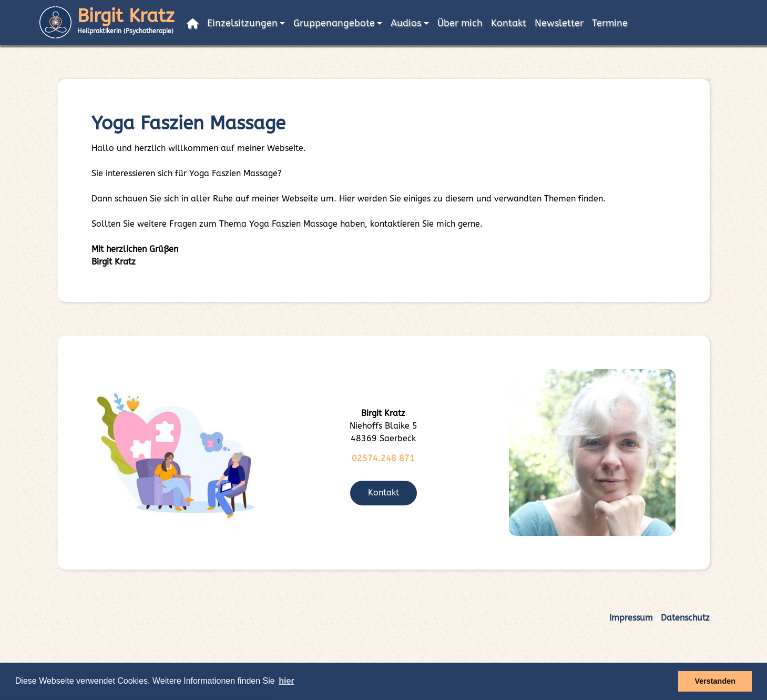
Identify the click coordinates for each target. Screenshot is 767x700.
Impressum (631, 618)
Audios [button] (406, 23)
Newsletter (559, 23)
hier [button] (286, 681)
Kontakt (509, 23)
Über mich (460, 23)
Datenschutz (685, 618)
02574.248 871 (383, 458)
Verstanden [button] (715, 681)
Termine (610, 23)
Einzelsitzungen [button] (242, 23)
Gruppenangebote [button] (334, 23)
